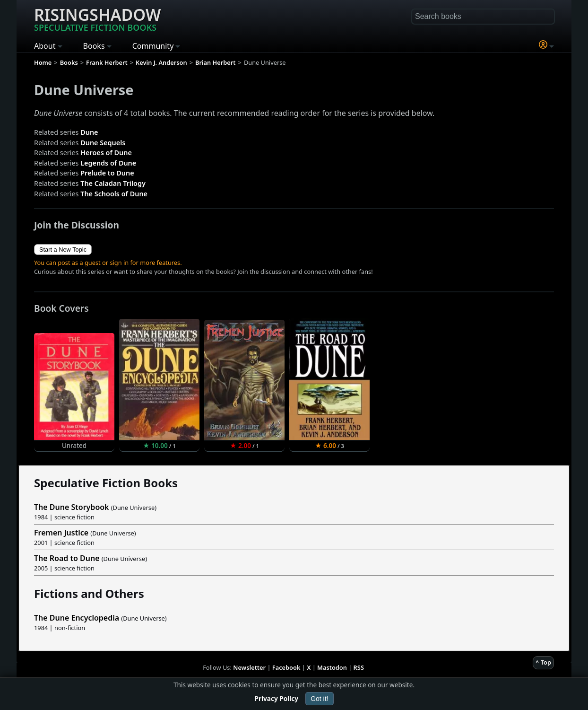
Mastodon (332, 667)
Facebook (286, 667)
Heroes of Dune (106, 153)
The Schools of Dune (114, 194)
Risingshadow (97, 18)
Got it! (319, 699)
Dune (89, 132)
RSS (359, 667)
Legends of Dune (108, 163)
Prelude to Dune (107, 173)
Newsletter (249, 667)
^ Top (543, 662)
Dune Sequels (103, 143)
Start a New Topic (63, 250)
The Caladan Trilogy (113, 183)
